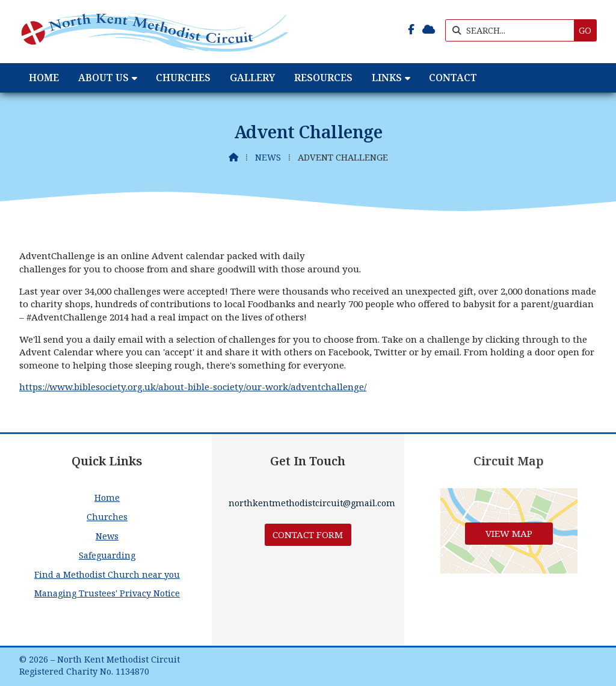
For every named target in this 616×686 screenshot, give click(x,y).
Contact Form (308, 534)
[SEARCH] (513, 30)
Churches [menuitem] (183, 78)
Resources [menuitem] (323, 78)
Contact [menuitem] (453, 78)
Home (107, 498)
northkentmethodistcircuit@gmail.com (312, 503)
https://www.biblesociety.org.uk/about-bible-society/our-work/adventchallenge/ (193, 387)
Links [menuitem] (387, 78)
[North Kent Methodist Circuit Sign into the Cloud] (429, 29)
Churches (107, 517)
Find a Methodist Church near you (107, 574)
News (268, 157)
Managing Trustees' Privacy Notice (107, 593)
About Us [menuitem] (103, 78)
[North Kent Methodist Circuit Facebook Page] (411, 29)
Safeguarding (107, 555)
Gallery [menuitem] (252, 78)
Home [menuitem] (44, 78)
